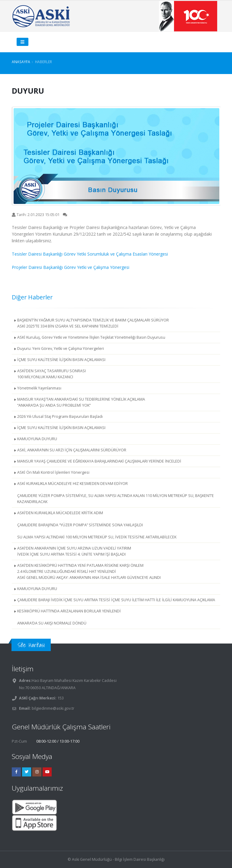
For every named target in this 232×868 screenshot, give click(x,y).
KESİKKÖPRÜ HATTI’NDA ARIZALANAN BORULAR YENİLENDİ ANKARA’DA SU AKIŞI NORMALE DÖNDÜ (69, 617)
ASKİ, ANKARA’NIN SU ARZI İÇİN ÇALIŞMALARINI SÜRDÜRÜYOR (72, 450)
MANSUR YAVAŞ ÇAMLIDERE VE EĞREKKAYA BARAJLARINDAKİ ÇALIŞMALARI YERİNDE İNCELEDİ (99, 461)
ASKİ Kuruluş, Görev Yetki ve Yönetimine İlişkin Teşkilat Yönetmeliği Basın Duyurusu (91, 337)
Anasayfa (21, 62)
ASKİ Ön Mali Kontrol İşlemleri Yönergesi (53, 472)
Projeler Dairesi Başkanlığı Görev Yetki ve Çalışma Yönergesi (71, 267)
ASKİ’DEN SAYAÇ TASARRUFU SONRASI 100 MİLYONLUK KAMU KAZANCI (52, 374)
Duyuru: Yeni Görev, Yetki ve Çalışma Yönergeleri (61, 348)
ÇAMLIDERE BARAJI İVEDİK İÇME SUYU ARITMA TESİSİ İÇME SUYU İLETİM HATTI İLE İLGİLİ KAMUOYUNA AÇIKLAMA (116, 600)
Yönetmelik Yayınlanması (39, 388)
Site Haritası (31, 645)
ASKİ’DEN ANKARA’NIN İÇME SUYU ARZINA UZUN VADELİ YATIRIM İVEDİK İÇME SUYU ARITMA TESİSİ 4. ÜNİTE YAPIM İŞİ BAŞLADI (74, 551)
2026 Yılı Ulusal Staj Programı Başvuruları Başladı (60, 416)
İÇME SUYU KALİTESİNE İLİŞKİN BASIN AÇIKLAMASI (61, 360)
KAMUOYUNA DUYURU (37, 439)
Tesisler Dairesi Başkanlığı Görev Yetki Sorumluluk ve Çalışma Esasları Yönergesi (90, 254)
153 (60, 698)
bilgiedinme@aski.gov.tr (53, 708)
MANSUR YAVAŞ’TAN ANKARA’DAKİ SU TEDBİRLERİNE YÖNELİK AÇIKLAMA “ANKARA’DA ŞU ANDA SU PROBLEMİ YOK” (81, 402)
